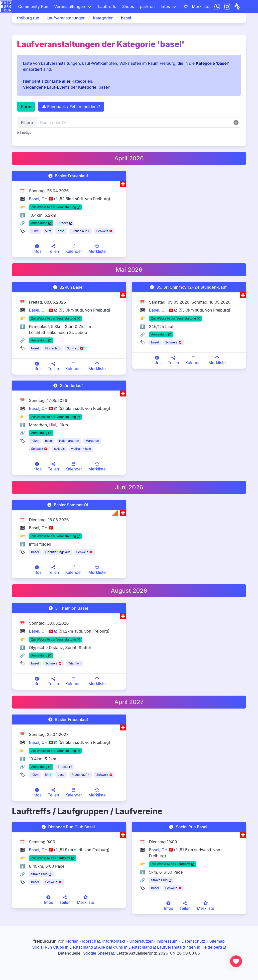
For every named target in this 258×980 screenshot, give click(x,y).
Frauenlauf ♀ (81, 231)
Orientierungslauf (57, 552)
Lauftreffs (107, 6)
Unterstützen (141, 941)
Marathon (92, 441)
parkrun (147, 6)
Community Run (33, 6)
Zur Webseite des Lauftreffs (51, 858)
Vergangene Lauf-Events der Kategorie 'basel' (66, 87)
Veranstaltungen (70, 6)
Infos (165, 6)
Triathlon (75, 663)
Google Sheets (97, 953)
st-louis (59, 449)
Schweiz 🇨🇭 (105, 231)
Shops (128, 6)
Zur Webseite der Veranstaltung (54, 207)
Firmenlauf (53, 348)
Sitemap (217, 941)
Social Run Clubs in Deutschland (63, 947)
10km (35, 231)
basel (61, 231)
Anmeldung (39, 223)
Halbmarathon (69, 441)
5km (48, 231)
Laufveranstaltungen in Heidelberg (190, 947)
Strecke (63, 223)
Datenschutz (193, 941)
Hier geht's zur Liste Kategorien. (58, 81)
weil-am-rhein (81, 449)
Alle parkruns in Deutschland (125, 947)
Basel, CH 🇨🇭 (41, 199)
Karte (26, 107)
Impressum (167, 941)
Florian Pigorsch (81, 941)
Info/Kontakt (114, 941)
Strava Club (39, 874)
